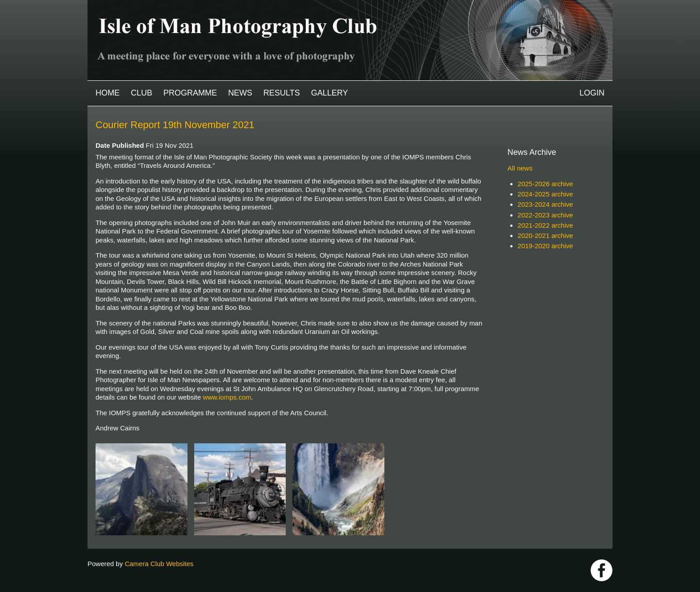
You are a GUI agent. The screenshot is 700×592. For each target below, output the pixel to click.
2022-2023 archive (545, 215)
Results (282, 93)
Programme (190, 93)
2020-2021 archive (545, 236)
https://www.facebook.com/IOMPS (602, 570)
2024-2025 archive (545, 194)
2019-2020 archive (545, 246)
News (240, 93)
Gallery (330, 93)
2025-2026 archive (545, 184)
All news (520, 168)
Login (592, 93)
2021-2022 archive (545, 225)
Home (108, 93)
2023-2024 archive (545, 204)
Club (142, 93)
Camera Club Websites (159, 564)
